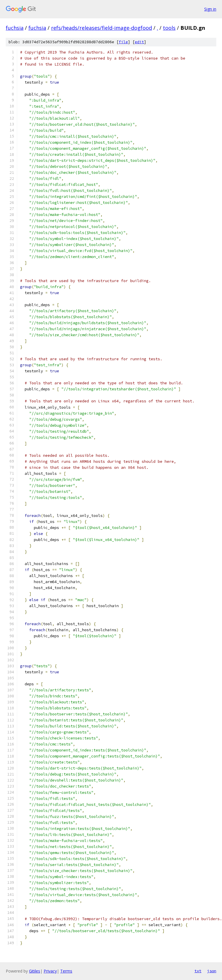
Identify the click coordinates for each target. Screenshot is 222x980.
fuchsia (15, 28)
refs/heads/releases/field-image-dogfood (102, 28)
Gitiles (35, 971)
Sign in (210, 9)
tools (169, 28)
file (123, 42)
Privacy (50, 971)
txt (198, 971)
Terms (66, 971)
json (212, 971)
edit (139, 42)
